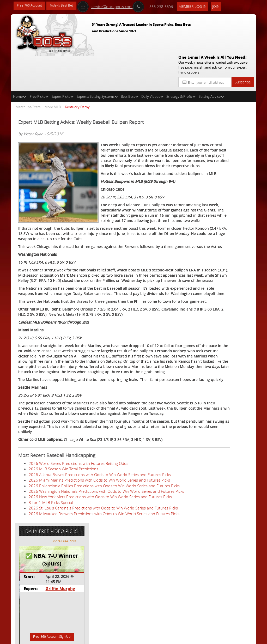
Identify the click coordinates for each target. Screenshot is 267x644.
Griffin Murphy (223, 145)
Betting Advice (211, 59)
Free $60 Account (31, 6)
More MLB (53, 69)
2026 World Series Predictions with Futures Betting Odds (78, 530)
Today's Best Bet (67, 6)
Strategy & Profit (181, 59)
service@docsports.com (116, 6)
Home (20, 59)
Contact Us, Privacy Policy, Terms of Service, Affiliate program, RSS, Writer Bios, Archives (165, 638)
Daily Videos (152, 59)
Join (227, 6)
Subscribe (243, 44)
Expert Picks (62, 59)
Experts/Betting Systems (97, 59)
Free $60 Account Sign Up (215, 194)
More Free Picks (233, 97)
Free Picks (39, 59)
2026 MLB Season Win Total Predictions (63, 536)
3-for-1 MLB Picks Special (51, 597)
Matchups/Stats (28, 69)
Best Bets (130, 59)
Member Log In (204, 6)
